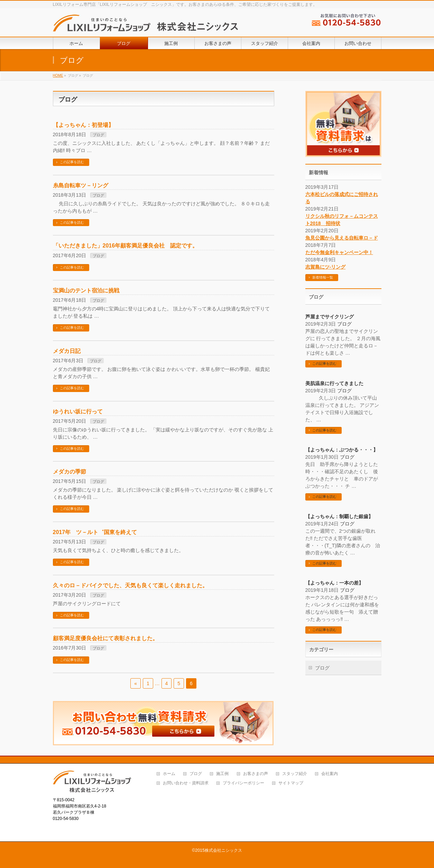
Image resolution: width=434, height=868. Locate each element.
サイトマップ (291, 783)
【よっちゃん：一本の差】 (334, 583)
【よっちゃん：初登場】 (83, 125)
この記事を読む (72, 162)
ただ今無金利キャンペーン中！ (339, 252)
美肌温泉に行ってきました (334, 383)
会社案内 (330, 774)
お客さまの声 (256, 774)
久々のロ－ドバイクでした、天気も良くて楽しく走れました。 (130, 585)
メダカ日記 (67, 351)
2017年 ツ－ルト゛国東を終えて (95, 532)
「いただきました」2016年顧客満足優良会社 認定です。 (126, 246)
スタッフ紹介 (295, 774)
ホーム (169, 774)
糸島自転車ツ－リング (81, 185)
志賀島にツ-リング (326, 267)
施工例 (222, 774)
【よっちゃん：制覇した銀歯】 (339, 516)
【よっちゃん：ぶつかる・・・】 (342, 450)
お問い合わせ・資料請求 (186, 783)
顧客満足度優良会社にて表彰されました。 (105, 638)
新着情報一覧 (323, 277)
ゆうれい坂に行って (78, 412)
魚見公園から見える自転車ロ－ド (342, 238)
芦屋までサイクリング (330, 317)
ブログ (98, 135)
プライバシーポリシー (243, 783)
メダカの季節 (70, 472)
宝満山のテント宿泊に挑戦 (86, 291)
